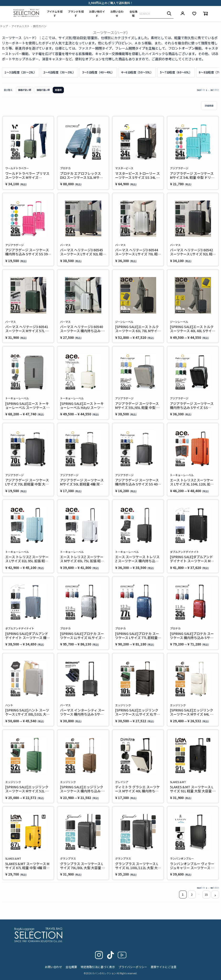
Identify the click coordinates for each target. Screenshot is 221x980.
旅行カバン (40, 26)
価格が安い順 (25, 90)
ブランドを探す (76, 14)
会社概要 (71, 967)
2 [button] (192, 894)
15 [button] (206, 894)
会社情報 (133, 14)
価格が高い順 (43, 90)
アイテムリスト (21, 26)
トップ (4, 26)
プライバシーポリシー (133, 967)
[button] (215, 895)
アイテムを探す (55, 14)
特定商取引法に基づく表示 (98, 967)
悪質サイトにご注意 (164, 967)
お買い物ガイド (97, 14)
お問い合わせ (117, 14)
